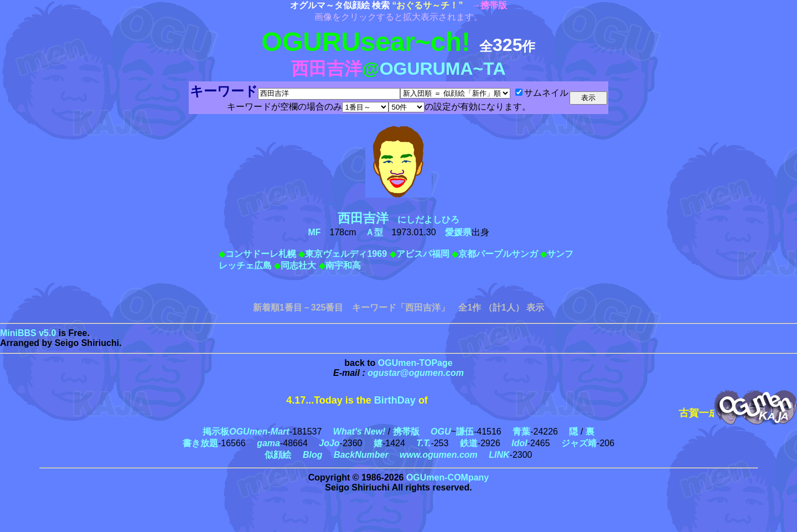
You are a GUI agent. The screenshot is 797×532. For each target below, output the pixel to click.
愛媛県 (458, 232)
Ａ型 (374, 232)
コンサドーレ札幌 (261, 254)
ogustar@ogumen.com (416, 373)
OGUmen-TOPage (415, 363)
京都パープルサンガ (498, 254)
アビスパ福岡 (423, 254)
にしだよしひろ (403, 219)
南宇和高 (343, 265)
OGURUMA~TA (443, 69)
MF (314, 232)
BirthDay (395, 400)
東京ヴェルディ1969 (346, 254)
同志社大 (298, 265)
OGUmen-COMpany (447, 477)
